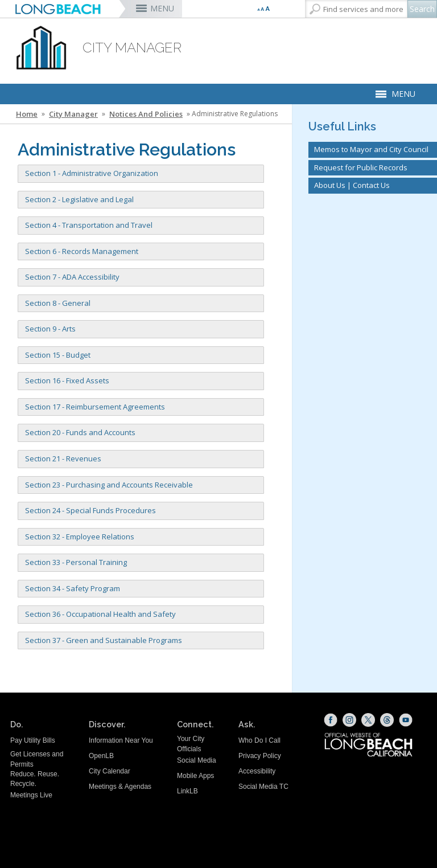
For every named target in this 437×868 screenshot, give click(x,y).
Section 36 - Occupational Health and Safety (100, 614)
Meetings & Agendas (120, 787)
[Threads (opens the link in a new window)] (387, 720)
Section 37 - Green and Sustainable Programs (104, 640)
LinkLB (187, 791)
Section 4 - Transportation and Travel (89, 225)
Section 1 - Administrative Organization (92, 173)
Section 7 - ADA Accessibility (72, 277)
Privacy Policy (260, 756)
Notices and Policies (146, 114)
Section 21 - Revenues (63, 458)
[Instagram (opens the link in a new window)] (349, 720)
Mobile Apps (195, 776)
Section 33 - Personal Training (76, 562)
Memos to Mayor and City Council (371, 149)
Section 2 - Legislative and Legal (79, 199)
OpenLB (101, 756)
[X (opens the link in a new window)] (368, 720)
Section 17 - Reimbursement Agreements (95, 407)
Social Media (197, 760)
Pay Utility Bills (33, 740)
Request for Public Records (361, 167)
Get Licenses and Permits (37, 759)
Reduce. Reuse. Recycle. (35, 779)
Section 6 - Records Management (82, 251)
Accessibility (257, 771)
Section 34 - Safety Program (73, 588)
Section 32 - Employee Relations (80, 537)
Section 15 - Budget (58, 355)
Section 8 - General (58, 303)
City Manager (73, 114)
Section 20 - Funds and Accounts (80, 432)
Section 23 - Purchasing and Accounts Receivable (109, 485)
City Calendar (110, 771)
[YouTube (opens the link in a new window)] (406, 720)
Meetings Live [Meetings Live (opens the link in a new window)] (31, 795)
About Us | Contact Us (352, 185)
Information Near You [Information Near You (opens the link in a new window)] (121, 740)
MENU (162, 8)
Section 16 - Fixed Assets (67, 380)
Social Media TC (263, 787)
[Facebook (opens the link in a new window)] (331, 720)
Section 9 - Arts (50, 329)
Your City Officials (191, 744)
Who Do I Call (259, 740)
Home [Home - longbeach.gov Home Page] (27, 114)
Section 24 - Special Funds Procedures (90, 510)
